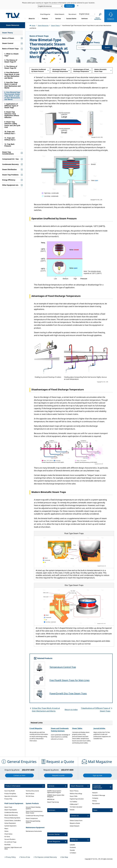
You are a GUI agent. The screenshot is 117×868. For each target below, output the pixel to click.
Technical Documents (32, 791)
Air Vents (7, 837)
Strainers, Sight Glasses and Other (13, 848)
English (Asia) (84, 14)
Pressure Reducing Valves (12, 818)
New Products (30, 794)
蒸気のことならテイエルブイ (13, 15)
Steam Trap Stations (11, 810)
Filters (6, 829)
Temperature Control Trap (63, 667)
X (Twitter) (73, 853)
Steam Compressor (32, 818)
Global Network (75, 826)
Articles (72, 810)
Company (95, 798)
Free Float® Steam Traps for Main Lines (69, 680)
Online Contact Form (76, 821)
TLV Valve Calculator (76, 807)
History (94, 801)
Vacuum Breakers (10, 839)
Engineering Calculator (77, 799)
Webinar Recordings (76, 794)
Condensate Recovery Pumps (35, 816)
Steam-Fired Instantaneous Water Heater (34, 812)
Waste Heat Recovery (11, 815)
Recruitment (96, 803)
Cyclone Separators (10, 826)
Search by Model (10, 791)
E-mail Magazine (36, 728)
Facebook (73, 847)
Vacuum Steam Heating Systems (33, 808)
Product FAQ (8, 799)
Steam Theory (74, 791)
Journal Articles (99, 728)
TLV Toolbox (73, 802)
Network (95, 793)
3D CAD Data (30, 796)
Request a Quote (75, 823)
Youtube (72, 850)
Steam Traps (8, 807)
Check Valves (8, 834)
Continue (69, 6)
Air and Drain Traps (10, 842)
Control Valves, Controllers (13, 821)
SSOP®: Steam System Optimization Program (54, 792)
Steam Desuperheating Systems (33, 822)
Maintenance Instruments (34, 831)
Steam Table (74, 796)
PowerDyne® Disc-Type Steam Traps (68, 693)
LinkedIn (72, 845)
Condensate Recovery (11, 812)
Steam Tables (77, 728)
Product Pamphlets (10, 794)
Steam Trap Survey (53, 802)
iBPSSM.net (51, 799)
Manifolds (7, 845)
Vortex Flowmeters (10, 823)
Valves (6, 831)
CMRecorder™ (74, 804)
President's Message (99, 795)
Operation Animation (11, 796)
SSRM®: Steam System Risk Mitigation (56, 796)
